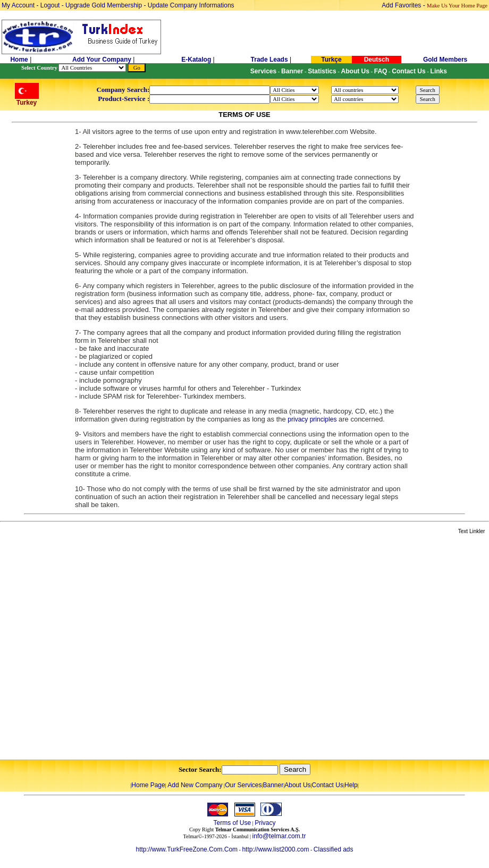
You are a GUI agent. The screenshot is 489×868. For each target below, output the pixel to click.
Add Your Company (103, 60)
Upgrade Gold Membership (104, 5)
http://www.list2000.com (275, 849)
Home (20, 60)
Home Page (148, 785)
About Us (297, 785)
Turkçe (331, 60)
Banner (273, 785)
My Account (19, 5)
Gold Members (445, 60)
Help (351, 785)
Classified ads (334, 849)
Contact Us (328, 785)
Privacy (265, 823)
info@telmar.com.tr (279, 836)
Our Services (243, 785)
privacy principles (312, 419)
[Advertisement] (110, 648)
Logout (50, 5)
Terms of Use (232, 823)
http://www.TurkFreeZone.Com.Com (187, 849)
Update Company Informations (191, 5)
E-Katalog (196, 60)
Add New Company (195, 785)
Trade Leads (269, 60)
